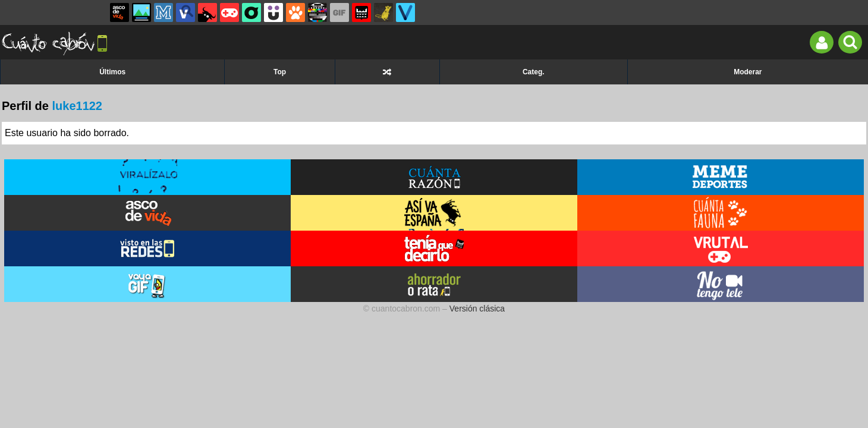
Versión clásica (477, 309)
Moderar (748, 72)
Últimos (112, 72)
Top (280, 72)
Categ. (534, 72)
